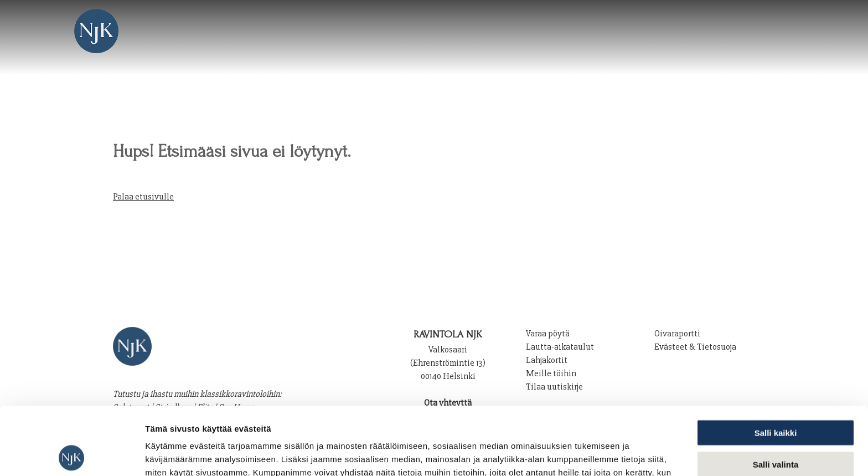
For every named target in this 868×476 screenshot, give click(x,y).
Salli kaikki (776, 365)
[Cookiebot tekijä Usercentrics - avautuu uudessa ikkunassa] (72, 454)
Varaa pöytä (548, 334)
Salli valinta (776, 396)
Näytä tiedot (592, 454)
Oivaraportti (677, 334)
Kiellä (776, 428)
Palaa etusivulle (143, 197)
